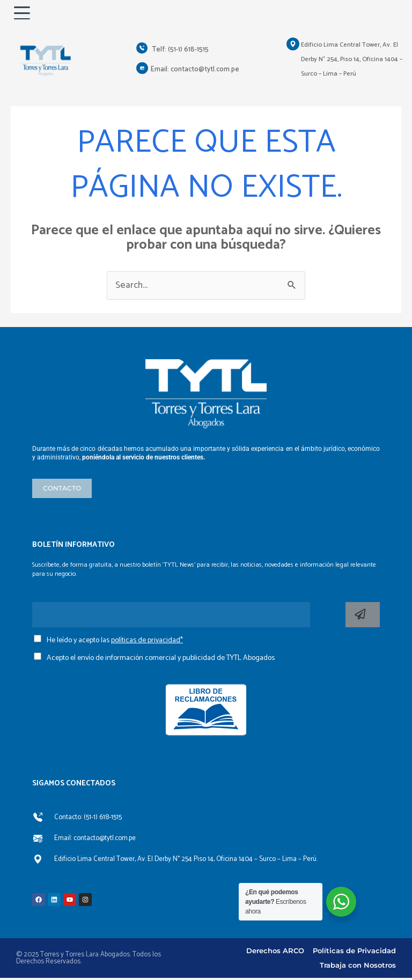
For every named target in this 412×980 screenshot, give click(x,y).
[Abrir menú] (25, 14)
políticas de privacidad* (147, 643)
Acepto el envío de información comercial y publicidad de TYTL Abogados (161, 660)
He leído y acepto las (115, 643)
